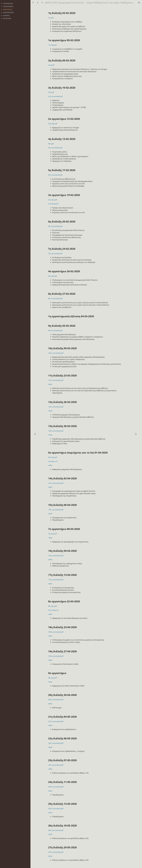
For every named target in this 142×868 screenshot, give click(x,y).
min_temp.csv (53, 610)
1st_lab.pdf (52, 45)
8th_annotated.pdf (55, 299)
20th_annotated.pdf (56, 700)
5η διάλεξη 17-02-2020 (62, 170)
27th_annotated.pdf (56, 852)
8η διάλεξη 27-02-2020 (62, 294)
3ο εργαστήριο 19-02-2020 (64, 195)
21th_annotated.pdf (56, 721)
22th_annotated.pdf (56, 743)
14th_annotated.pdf (56, 483)
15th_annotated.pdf (56, 510)
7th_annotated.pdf (55, 254)
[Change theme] (38, 3)
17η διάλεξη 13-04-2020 (62, 575)
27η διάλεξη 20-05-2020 (62, 847)
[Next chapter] (136, 434)
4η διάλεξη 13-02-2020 (62, 139)
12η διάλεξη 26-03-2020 (62, 402)
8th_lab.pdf (52, 606)
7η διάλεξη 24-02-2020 (62, 249)
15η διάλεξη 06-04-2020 (62, 505)
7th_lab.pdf (52, 534)
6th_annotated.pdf (55, 226)
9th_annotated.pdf (55, 331)
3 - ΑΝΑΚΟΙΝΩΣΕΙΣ (7, 12)
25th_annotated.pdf (56, 809)
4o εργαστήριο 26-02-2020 (64, 271)
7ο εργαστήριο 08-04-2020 (64, 529)
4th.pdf (51, 144)
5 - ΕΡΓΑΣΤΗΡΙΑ (6, 18)
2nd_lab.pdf (53, 124)
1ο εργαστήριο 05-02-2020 (64, 40)
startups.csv (53, 461)
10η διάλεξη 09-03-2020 (62, 348)
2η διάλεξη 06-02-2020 (62, 60)
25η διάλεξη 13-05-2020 (62, 804)
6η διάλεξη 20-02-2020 (62, 221)
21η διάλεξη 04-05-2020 (62, 717)
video (50, 384)
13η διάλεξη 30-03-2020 (62, 426)
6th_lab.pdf (52, 457)
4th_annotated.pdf (55, 148)
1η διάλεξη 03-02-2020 (62, 13)
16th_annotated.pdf (56, 556)
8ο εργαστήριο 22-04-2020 (64, 601)
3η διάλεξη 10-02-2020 (62, 88)
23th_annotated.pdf (56, 765)
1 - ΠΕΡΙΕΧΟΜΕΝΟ (7, 6)
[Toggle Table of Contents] (33, 3)
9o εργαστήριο (57, 673)
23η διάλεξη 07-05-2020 (62, 760)
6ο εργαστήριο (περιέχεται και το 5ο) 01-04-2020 (78, 453)
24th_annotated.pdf (56, 787)
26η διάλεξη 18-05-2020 (62, 825)
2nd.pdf (51, 65)
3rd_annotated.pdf (55, 96)
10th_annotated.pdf (56, 353)
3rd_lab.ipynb (53, 204)
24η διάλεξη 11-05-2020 (62, 782)
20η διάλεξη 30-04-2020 (62, 695)
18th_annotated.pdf (56, 632)
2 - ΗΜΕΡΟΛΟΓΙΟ (7, 9)
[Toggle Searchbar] (42, 3)
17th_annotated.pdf (56, 580)
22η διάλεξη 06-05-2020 (62, 738)
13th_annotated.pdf (56, 431)
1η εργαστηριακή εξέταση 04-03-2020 (71, 316)
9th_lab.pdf (52, 678)
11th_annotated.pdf (56, 380)
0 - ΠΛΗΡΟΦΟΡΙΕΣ (7, 4)
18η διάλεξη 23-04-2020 (62, 627)
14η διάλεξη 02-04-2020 (62, 478)
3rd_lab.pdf (53, 200)
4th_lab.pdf (52, 276)
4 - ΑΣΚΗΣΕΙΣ (5, 15)
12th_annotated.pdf (56, 407)
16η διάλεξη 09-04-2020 (62, 551)
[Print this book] (139, 3)
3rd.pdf (51, 92)
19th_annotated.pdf (56, 656)
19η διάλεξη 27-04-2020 (62, 651)
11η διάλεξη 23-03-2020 (62, 375)
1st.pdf (51, 18)
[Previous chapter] (35, 434)
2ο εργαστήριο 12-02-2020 (64, 119)
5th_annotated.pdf (55, 175)
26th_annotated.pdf (56, 830)
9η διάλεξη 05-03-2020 (62, 326)
